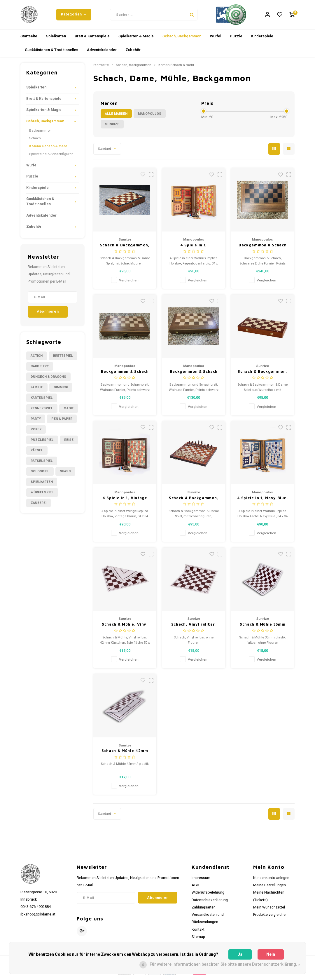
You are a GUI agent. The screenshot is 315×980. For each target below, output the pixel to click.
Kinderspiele (262, 39)
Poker (36, 432)
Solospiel (40, 474)
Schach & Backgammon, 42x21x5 (194, 501)
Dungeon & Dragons (48, 380)
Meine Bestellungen (269, 888)
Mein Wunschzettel (269, 910)
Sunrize (112, 127)
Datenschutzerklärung (210, 903)
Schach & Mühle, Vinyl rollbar (125, 627)
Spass (65, 474)
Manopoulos (150, 117)
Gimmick (61, 390)
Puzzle (236, 39)
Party (36, 422)
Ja (240, 954)
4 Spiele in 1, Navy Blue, (263, 501)
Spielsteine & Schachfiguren (51, 157)
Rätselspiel (42, 464)
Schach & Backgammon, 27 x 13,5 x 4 (125, 248)
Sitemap (198, 940)
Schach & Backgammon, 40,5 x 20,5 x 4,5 (262, 375)
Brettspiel (63, 359)
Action (37, 359)
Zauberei (38, 506)
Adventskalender (102, 53)
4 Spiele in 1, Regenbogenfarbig (194, 248)
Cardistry (40, 369)
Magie (69, 411)
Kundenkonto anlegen (271, 881)
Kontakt (198, 932)
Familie (37, 390)
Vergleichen (129, 283)
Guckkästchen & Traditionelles (51, 53)
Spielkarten (56, 39)
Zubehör (133, 53)
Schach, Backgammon (182, 39)
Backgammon (40, 134)
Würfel (216, 39)
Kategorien (74, 16)
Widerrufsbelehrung (208, 895)
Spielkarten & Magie (136, 39)
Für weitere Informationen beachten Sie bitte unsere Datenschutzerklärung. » (225, 964)
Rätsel (37, 453)
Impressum (201, 881)
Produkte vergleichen (270, 918)
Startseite (29, 39)
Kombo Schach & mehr (48, 149)
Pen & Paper (62, 422)
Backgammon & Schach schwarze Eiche (262, 248)
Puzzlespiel (42, 443)
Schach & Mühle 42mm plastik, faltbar (125, 754)
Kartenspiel (42, 401)
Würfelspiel (42, 495)
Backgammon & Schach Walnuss (125, 375)
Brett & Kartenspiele (92, 39)
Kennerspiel (42, 411)
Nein (271, 954)
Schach (35, 141)
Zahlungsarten (204, 910)
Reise (69, 443)
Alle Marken (116, 117)
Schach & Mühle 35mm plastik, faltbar (262, 627)
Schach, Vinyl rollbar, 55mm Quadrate (194, 627)
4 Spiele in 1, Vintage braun (125, 501)
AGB (195, 888)
